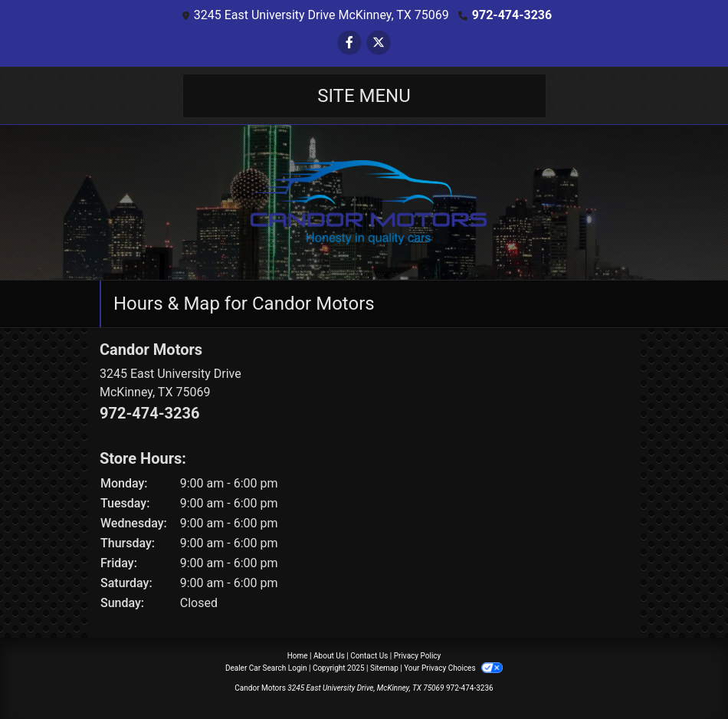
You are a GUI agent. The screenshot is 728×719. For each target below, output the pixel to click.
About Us (329, 656)
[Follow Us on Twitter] (379, 43)
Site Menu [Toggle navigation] (364, 96)
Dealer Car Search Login (266, 668)
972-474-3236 (512, 15)
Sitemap (384, 668)
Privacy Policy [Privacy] (418, 656)
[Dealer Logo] (364, 201)
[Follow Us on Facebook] (349, 43)
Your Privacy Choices (453, 668)
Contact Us (369, 656)
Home (298, 656)
